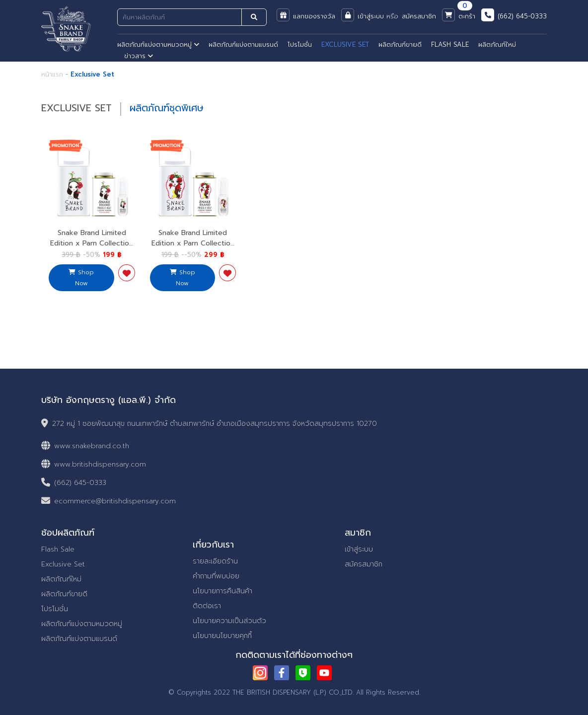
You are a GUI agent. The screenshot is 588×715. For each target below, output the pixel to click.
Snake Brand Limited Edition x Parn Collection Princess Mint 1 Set (92, 243)
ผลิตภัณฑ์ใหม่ (497, 44)
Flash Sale (58, 549)
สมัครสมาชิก (364, 564)
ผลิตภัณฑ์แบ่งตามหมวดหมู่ (158, 44)
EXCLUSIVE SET (345, 44)
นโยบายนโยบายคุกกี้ (222, 636)
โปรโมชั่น (300, 44)
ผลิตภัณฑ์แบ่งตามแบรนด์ (243, 44)
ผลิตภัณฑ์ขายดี (400, 44)
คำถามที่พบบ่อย (216, 576)
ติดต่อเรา (207, 606)
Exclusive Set (63, 564)
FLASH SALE (450, 44)
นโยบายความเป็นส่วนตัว (229, 621)
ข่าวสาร (139, 56)
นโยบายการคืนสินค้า (222, 591)
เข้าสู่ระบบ (359, 549)
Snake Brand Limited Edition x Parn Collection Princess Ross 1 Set (193, 243)
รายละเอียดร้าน (215, 561)
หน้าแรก (52, 74)
